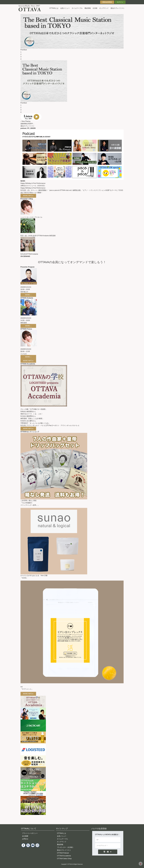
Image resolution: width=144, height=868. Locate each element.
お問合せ (25, 839)
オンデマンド (104, 8)
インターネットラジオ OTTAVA (30, 8)
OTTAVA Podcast (63, 853)
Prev (22, 50)
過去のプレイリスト (118, 8)
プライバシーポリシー (30, 833)
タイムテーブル (77, 8)
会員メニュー (65, 8)
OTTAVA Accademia (64, 856)
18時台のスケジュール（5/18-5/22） (33, 186)
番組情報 (88, 8)
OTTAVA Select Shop (64, 859)
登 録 (106, 852)
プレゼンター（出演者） (66, 847)
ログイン (120, 2)
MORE (28, 295)
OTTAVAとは (54, 8)
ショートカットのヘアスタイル (31, 217)
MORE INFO (28, 196)
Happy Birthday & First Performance (33, 183)
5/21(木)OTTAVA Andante (29, 254)
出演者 (95, 8)
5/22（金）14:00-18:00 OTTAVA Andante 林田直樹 (38, 236)
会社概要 (25, 836)
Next (25, 50)
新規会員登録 (107, 2)
